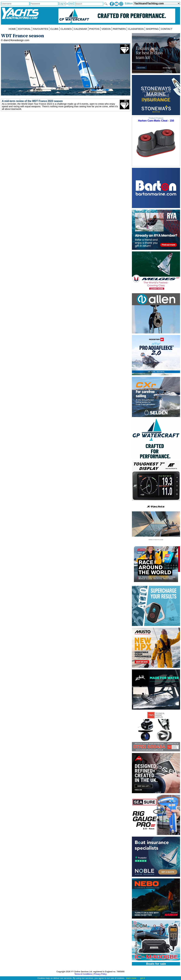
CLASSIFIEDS (136, 29)
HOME (12, 29)
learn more (131, 978)
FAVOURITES (41, 29)
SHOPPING (152, 29)
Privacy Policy (100, 974)
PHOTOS (94, 29)
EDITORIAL (24, 29)
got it (143, 978)
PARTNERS (119, 29)
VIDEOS (106, 29)
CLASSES (66, 29)
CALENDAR (80, 29)
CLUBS (54, 29)
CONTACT (167, 29)
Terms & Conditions (83, 974)
